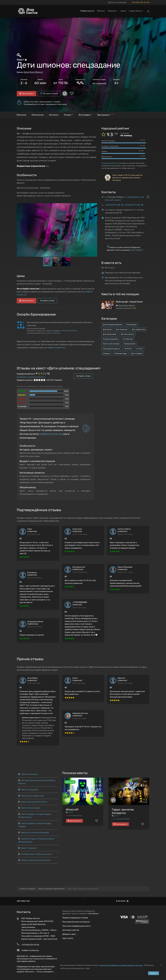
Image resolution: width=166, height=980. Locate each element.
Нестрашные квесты (111, 349)
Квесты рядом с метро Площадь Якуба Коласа (35, 816)
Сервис (104, 151)
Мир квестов (23, 901)
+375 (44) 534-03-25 (140, 2)
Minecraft (72, 810)
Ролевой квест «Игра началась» (35, 854)
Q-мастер (22, 406)
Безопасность (107, 157)
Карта (123, 11)
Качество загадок (108, 141)
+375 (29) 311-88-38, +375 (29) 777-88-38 (124, 205)
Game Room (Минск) (33, 72)
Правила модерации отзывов (75, 918)
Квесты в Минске (28, 774)
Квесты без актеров (111, 344)
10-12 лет (128, 349)
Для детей (107, 329)
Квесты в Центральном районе (34, 860)
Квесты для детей (28, 790)
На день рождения (111, 339)
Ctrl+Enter (93, 914)
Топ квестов (128, 339)
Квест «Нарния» (28, 848)
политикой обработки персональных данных (121, 965)
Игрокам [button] (113, 11)
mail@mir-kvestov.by (53, 333)
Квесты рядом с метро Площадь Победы (35, 825)
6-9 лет (140, 349)
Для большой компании (112, 325)
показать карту (113, 200)
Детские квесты (127, 334)
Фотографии (85, 115)
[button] (95, 205)
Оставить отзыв (47, 301)
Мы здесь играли (49, 93)
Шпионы (106, 353)
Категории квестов (71, 930)
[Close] (161, 965)
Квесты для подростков (31, 796)
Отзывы (68, 115)
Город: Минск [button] (136, 11)
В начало (122, 901)
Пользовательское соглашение (76, 922)
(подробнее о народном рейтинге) (31, 377)
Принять (154, 973)
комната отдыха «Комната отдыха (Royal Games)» (36, 840)
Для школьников (110, 334)
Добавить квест (69, 934)
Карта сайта (68, 938)
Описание (21, 115)
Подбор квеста (87, 11)
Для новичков (122, 329)
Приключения (130, 344)
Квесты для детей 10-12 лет (33, 802)
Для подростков (138, 329)
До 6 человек (137, 353)
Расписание (38, 115)
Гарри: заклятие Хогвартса (123, 811)
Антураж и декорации (110, 146)
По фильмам (132, 325)
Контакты (54, 115)
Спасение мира (121, 353)
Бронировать (27, 93)
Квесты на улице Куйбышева (34, 833)
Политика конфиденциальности (77, 926)
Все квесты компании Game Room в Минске (37, 782)
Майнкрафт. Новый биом (129, 302)
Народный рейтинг (110, 163)
